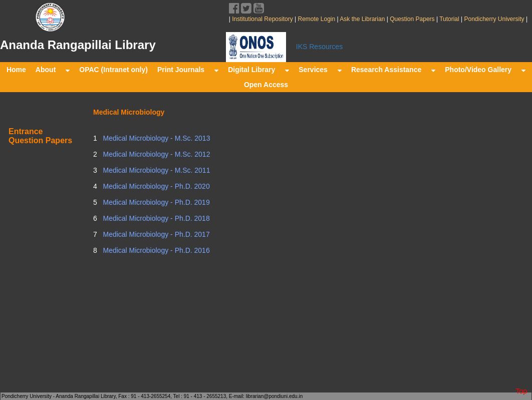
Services (320, 70)
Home (16, 70)
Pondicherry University (494, 19)
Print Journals (188, 70)
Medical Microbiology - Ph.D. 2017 (156, 234)
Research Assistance (393, 70)
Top (521, 391)
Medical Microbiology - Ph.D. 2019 (156, 202)
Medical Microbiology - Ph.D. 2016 (156, 250)
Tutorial (449, 19)
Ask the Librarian (362, 19)
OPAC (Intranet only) (113, 70)
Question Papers (412, 19)
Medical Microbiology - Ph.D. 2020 (156, 186)
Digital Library (258, 70)
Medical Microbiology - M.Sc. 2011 (156, 170)
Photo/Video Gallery (485, 70)
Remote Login (316, 19)
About (53, 70)
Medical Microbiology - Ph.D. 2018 (156, 218)
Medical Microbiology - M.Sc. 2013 (156, 138)
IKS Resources (319, 47)
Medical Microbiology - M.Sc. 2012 (156, 154)
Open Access (266, 85)
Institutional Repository (262, 19)
